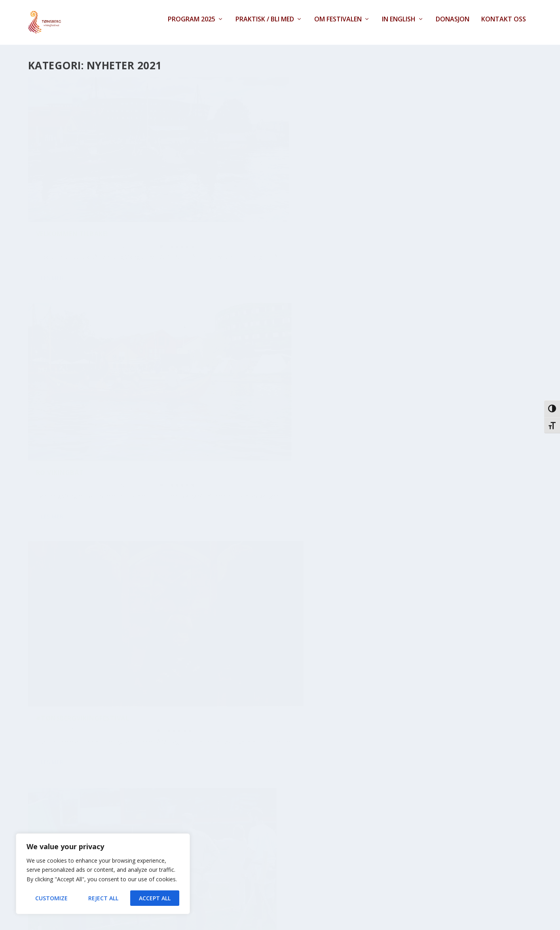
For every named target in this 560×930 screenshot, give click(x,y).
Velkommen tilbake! (72, 189)
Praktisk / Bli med (265, 26)
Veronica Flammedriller (247, 576)
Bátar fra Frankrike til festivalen (266, 382)
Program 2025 (192, 26)
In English (399, 26)
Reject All (103, 898)
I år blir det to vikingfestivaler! (430, 768)
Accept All (155, 898)
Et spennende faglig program (425, 382)
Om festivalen (338, 26)
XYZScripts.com (310, 925)
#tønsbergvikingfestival (417, 189)
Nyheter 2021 (135, 202)
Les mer (52, 251)
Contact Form (248, 925)
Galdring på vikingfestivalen (257, 768)
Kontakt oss (504, 26)
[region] (103, 874)
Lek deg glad (393, 576)
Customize (51, 898)
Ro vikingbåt (227, 189)
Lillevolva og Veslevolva (83, 584)
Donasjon (453, 26)
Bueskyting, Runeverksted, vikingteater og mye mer (85, 386)
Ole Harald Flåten (62, 202)
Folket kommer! (65, 777)
